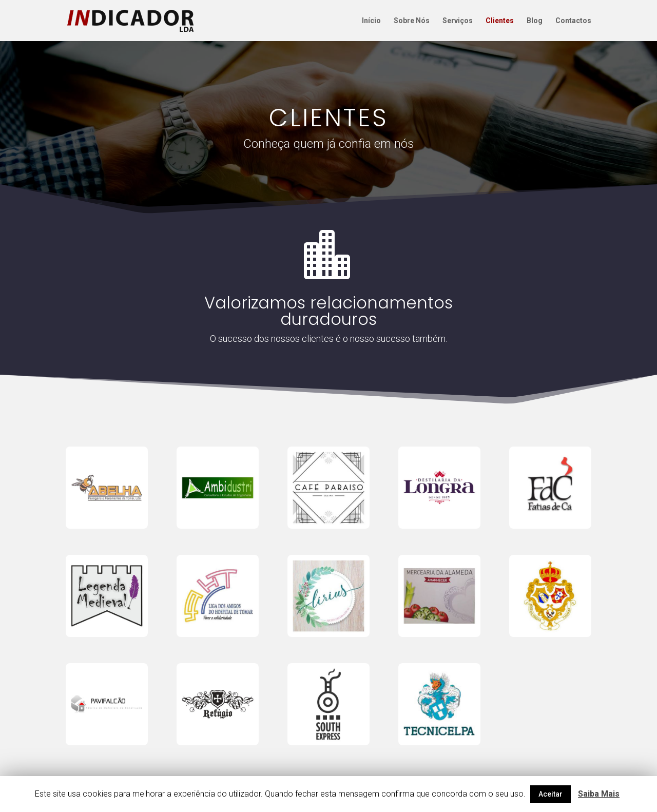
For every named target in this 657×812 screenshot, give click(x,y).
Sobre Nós (412, 21)
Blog (535, 21)
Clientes (500, 21)
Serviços (458, 21)
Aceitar (550, 794)
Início (371, 21)
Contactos (573, 21)
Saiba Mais (599, 794)
